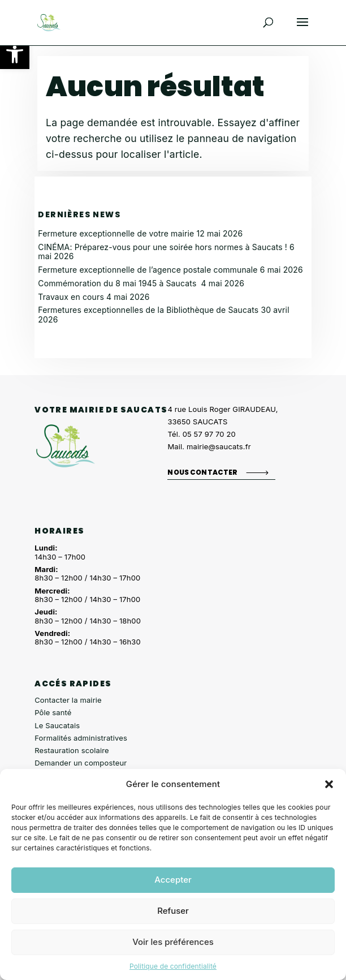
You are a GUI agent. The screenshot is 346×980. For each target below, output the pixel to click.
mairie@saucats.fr (219, 446)
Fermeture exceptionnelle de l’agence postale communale (148, 270)
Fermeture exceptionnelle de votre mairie (116, 233)
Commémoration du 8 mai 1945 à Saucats (118, 283)
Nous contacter (202, 472)
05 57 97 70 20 (209, 434)
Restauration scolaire (72, 750)
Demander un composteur (81, 763)
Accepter (173, 880)
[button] (15, 54)
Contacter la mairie (68, 700)
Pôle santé (53, 712)
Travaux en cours (71, 297)
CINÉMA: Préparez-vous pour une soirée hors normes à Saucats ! (163, 247)
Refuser (173, 911)
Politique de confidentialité (173, 966)
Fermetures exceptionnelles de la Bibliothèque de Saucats (148, 310)
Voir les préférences (173, 942)
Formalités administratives (81, 738)
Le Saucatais (57, 725)
